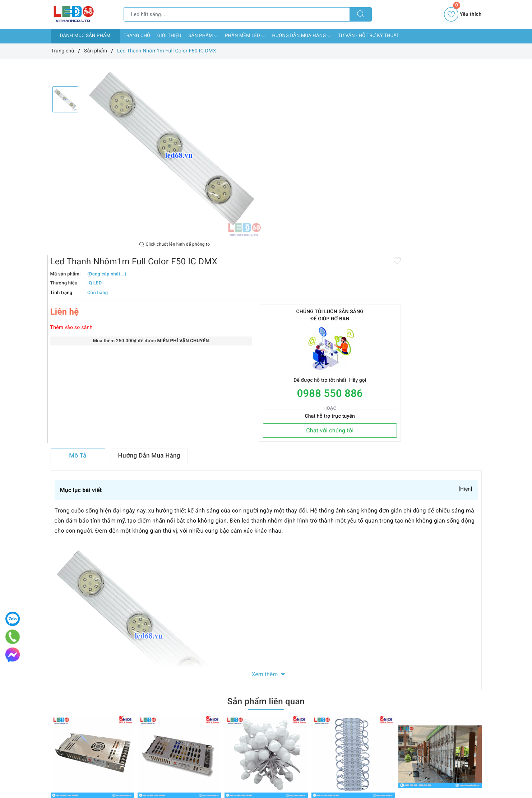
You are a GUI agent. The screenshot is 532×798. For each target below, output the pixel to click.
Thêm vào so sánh (291, 134)
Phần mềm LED (245, 36)
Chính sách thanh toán (149, 708)
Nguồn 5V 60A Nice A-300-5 (83, 618)
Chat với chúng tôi (440, 237)
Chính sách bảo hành (148, 739)
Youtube (284, 666)
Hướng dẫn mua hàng (301, 36)
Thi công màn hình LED (425, 618)
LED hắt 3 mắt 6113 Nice (340, 618)
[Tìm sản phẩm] (237, 14)
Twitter (246, 666)
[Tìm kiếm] (361, 14)
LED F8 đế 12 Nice (246, 618)
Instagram (326, 666)
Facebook (206, 666)
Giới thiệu (169, 36)
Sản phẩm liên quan (266, 514)
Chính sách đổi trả (145, 729)
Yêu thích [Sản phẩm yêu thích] (463, 14)
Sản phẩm (203, 36)
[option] (175, 150)
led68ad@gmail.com (292, 778)
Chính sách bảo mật (147, 749)
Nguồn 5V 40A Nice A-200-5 (170, 618)
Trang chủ (137, 36)
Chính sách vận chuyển (150, 718)
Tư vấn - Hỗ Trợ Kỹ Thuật (369, 36)
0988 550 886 (440, 200)
